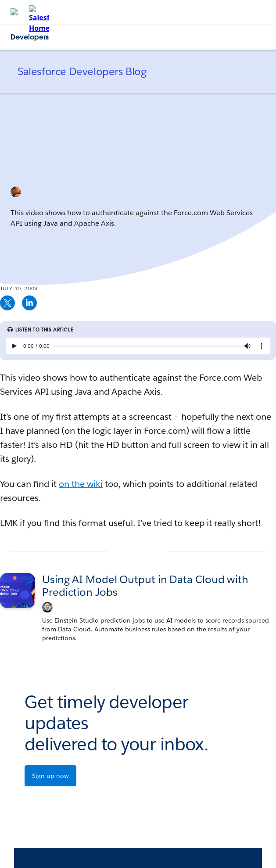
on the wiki (81, 484)
